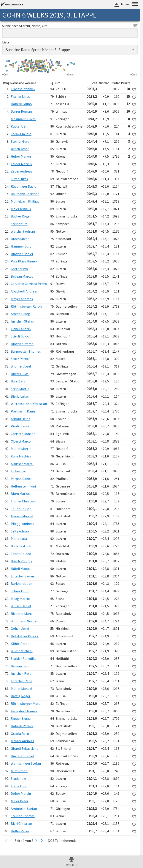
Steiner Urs (19, 224)
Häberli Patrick (22, 726)
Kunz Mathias (21, 456)
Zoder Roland (21, 554)
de (117, 4)
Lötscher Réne (21, 681)
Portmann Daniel (24, 411)
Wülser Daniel (21, 606)
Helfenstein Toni (23, 486)
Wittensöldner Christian (29, 404)
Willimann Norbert (25, 621)
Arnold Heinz (21, 419)
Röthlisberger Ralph (26, 306)
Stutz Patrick (21, 359)
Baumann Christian (25, 194)
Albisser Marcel (22, 464)
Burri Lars (18, 381)
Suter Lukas (19, 179)
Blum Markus (21, 494)
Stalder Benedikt (23, 659)
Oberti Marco (21, 441)
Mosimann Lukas (23, 119)
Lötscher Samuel (23, 576)
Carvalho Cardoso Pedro (29, 284)
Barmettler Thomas (26, 351)
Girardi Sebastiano (25, 748)
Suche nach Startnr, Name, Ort (70, 26)
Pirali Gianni (20, 426)
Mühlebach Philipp (25, 201)
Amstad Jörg (20, 314)
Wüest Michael (22, 651)
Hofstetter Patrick (25, 636)
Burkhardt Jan (21, 583)
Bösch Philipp (21, 561)
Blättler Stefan (22, 344)
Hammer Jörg (21, 246)
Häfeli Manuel (21, 569)
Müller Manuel (21, 689)
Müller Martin (21, 449)
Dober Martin (21, 793)
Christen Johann (23, 434)
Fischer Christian (23, 501)
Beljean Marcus (22, 276)
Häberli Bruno (21, 104)
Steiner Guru (20, 141)
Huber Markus (21, 156)
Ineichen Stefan (22, 321)
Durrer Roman (21, 111)
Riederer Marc (21, 614)
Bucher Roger (21, 216)
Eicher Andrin (21, 329)
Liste (6, 42)
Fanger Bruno (21, 718)
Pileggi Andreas (22, 524)
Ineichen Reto (21, 673)
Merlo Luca (19, 539)
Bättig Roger (21, 696)
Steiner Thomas (23, 816)
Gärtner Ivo (19, 269)
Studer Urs (19, 778)
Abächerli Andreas (24, 291)
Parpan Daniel (21, 479)
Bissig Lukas (20, 396)
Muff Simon (19, 771)
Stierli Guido (20, 336)
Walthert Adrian (23, 231)
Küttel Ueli (19, 126)
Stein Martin (20, 389)
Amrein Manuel (22, 516)
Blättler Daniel (22, 254)
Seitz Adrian (20, 531)
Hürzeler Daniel (22, 756)
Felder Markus (21, 164)
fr (122, 4)
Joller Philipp (21, 509)
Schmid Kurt (20, 591)
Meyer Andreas (22, 299)
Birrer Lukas (20, 374)
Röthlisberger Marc (25, 703)
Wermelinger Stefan (26, 763)
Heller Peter (20, 831)
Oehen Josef (20, 628)
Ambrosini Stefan (24, 809)
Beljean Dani (20, 666)
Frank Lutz (19, 786)
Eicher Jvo (18, 471)
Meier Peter (20, 801)
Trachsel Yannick (23, 89)
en (127, 4)
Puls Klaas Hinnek (24, 261)
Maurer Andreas (22, 741)
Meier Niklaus (21, 209)
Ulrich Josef (20, 149)
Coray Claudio (21, 134)
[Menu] (135, 5)
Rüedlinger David (24, 186)
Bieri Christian (21, 823)
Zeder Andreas (21, 171)
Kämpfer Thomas (24, 711)
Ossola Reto (20, 734)
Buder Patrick (21, 546)
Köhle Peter (20, 644)
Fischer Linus (20, 96)
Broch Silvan (20, 239)
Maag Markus (21, 599)
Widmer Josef (21, 366)
